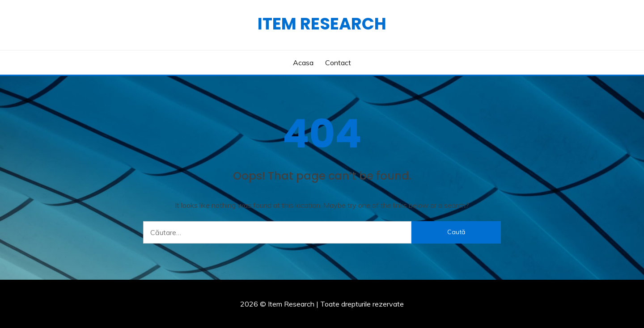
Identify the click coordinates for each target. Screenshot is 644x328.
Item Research (322, 24)
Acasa (303, 63)
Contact (338, 63)
